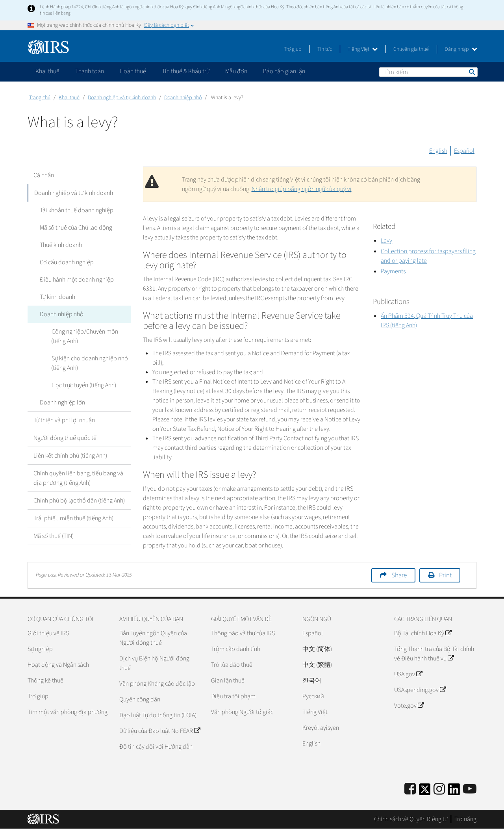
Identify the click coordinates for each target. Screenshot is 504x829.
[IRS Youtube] (470, 789)
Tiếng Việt (363, 49)
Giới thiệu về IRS (48, 633)
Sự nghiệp (40, 649)
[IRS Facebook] (410, 789)
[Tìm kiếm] (428, 72)
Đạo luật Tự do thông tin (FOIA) (158, 715)
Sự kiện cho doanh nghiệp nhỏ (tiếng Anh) (89, 363)
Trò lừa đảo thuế (232, 665)
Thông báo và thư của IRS (243, 633)
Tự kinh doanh (57, 297)
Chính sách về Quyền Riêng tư (411, 819)
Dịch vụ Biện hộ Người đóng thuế (154, 663)
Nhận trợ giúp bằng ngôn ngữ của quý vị (302, 189)
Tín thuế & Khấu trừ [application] (186, 71)
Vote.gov (409, 706)
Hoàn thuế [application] (133, 71)
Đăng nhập (461, 49)
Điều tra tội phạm (233, 696)
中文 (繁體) (317, 665)
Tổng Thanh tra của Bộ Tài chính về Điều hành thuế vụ (434, 654)
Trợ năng (465, 819)
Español (464, 151)
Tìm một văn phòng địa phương (68, 712)
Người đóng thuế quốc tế (65, 438)
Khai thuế (69, 98)
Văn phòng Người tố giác (242, 712)
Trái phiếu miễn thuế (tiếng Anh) (73, 518)
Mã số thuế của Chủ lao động (76, 228)
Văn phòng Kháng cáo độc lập (157, 684)
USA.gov (408, 674)
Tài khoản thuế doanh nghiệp (76, 210)
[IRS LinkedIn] (454, 792)
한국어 (312, 681)
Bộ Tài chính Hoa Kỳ (423, 633)
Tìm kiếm (471, 72)
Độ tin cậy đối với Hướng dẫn (156, 747)
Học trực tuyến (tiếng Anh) (83, 385)
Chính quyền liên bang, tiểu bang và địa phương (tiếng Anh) (78, 478)
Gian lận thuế (228, 681)
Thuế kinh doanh (60, 245)
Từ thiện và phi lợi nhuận (64, 420)
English (438, 151)
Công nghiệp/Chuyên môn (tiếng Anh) (84, 336)
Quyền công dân (140, 699)
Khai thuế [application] (47, 71)
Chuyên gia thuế (411, 49)
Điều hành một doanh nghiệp (76, 280)
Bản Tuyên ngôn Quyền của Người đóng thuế (153, 638)
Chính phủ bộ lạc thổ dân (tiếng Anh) (79, 501)
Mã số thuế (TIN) (54, 536)
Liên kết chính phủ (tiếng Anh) (70, 456)
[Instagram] (439, 789)
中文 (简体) (317, 649)
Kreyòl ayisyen (321, 728)
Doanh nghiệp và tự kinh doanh (122, 98)
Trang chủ (40, 98)
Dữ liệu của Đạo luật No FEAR (160, 731)
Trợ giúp (293, 49)
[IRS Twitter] (425, 792)
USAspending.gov (420, 690)
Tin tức (325, 49)
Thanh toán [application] (90, 71)
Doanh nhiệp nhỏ (183, 98)
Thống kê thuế (45, 681)
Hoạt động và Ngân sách (58, 665)
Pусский (313, 696)
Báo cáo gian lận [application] (284, 71)
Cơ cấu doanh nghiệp (66, 262)
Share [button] (399, 575)
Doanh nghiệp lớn (62, 402)
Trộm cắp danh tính (236, 649)
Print (445, 575)
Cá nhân (44, 175)
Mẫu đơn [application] (236, 71)
